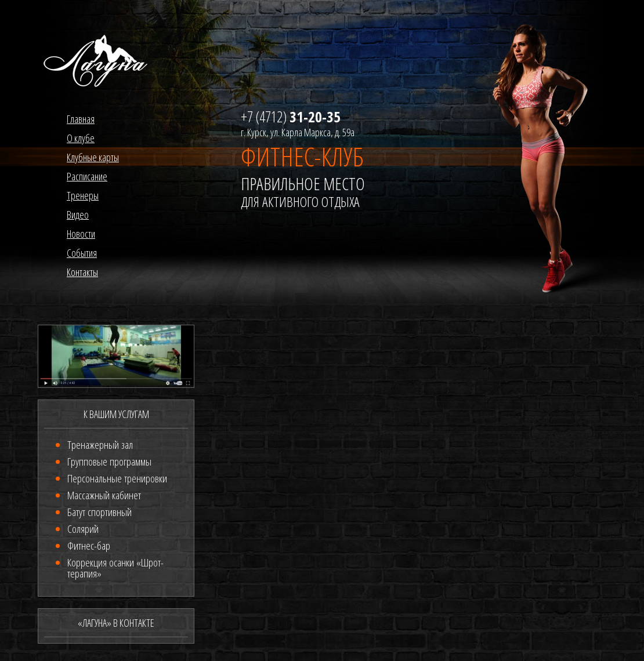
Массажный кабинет (104, 495)
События (82, 253)
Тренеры (83, 195)
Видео (78, 215)
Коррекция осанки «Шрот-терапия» (115, 568)
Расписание (87, 176)
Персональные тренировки (117, 478)
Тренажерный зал (100, 445)
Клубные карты (93, 157)
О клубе (81, 138)
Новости (81, 234)
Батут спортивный (100, 512)
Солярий (83, 529)
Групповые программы (109, 462)
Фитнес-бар (89, 546)
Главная (81, 119)
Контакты (82, 272)
